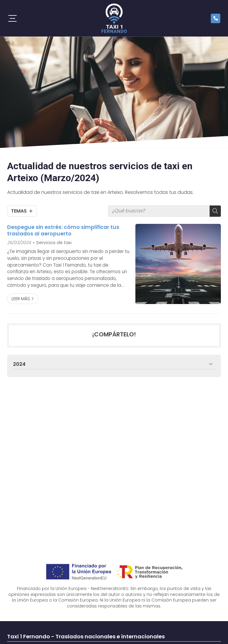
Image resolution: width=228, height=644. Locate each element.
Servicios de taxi (54, 243)
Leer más (21, 299)
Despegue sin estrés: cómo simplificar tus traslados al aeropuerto (63, 231)
